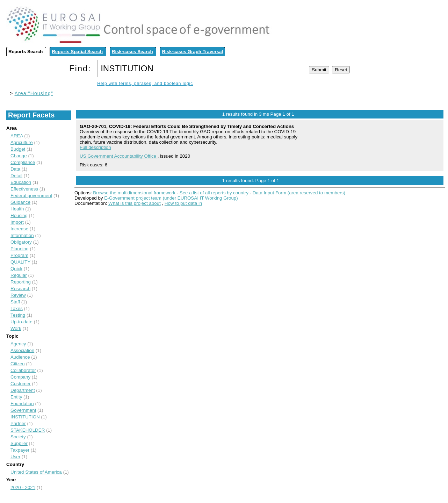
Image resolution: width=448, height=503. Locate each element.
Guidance (20, 202)
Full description (95, 147)
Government (23, 410)
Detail (16, 176)
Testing (18, 315)
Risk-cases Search (132, 52)
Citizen (18, 364)
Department (23, 390)
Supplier (19, 443)
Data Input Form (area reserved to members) (299, 193)
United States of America (36, 472)
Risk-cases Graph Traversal (192, 52)
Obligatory (21, 242)
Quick (16, 269)
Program (19, 255)
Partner (18, 423)
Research (20, 289)
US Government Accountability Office (119, 156)
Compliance (23, 162)
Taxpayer (20, 450)
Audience (20, 357)
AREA (17, 136)
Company (20, 377)
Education (21, 182)
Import (17, 222)
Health (17, 209)
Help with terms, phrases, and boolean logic (145, 84)
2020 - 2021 (23, 487)
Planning (20, 249)
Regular (19, 275)
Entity (16, 397)
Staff (15, 302)
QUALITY (20, 262)
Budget (18, 149)
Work (16, 328)
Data (15, 169)
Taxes (17, 308)
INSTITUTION (25, 417)
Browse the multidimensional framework (134, 193)
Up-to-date (21, 322)
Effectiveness (24, 189)
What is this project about (135, 203)
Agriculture (22, 142)
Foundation (22, 404)
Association (22, 350)
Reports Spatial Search (77, 52)
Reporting (21, 282)
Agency (18, 344)
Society (18, 437)
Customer (21, 384)
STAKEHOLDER (28, 430)
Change (19, 156)
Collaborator (23, 370)
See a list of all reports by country (214, 193)
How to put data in (183, 203)
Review (18, 295)
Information (22, 235)
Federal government (31, 196)
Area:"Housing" (34, 93)
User (15, 457)
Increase (19, 229)
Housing (19, 215)
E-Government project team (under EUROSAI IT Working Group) (171, 198)
